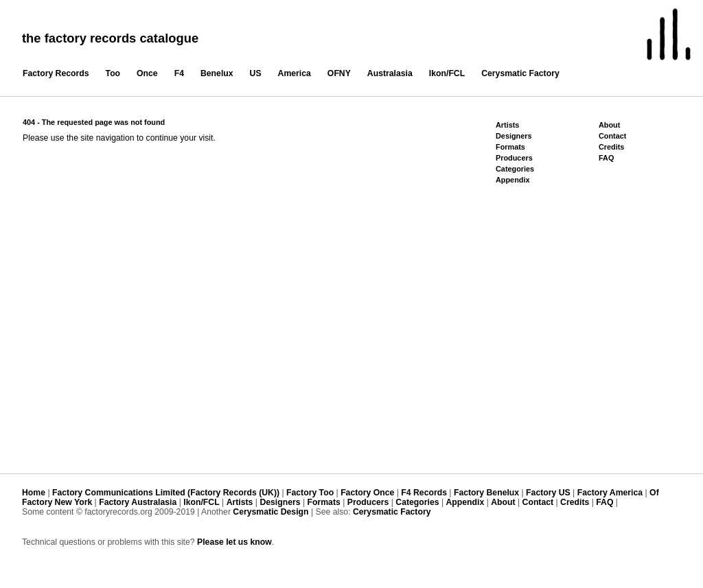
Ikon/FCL (447, 73)
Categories (515, 169)
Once (147, 73)
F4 (179, 73)
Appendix (512, 180)
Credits (611, 147)
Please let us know (234, 542)
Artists (507, 125)
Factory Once (367, 493)
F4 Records (424, 493)
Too (113, 73)
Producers (514, 158)
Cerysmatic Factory (520, 73)
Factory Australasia (138, 502)
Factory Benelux (486, 493)
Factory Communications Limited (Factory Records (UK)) (166, 493)
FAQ (606, 158)
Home (34, 493)
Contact (612, 136)
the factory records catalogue (110, 38)
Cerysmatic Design (270, 512)
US (256, 73)
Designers (514, 136)
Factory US (548, 493)
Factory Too (310, 493)
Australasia (390, 73)
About (609, 125)
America (295, 73)
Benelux (217, 73)
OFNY (339, 73)
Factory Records (56, 73)
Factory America (610, 493)
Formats (510, 147)
